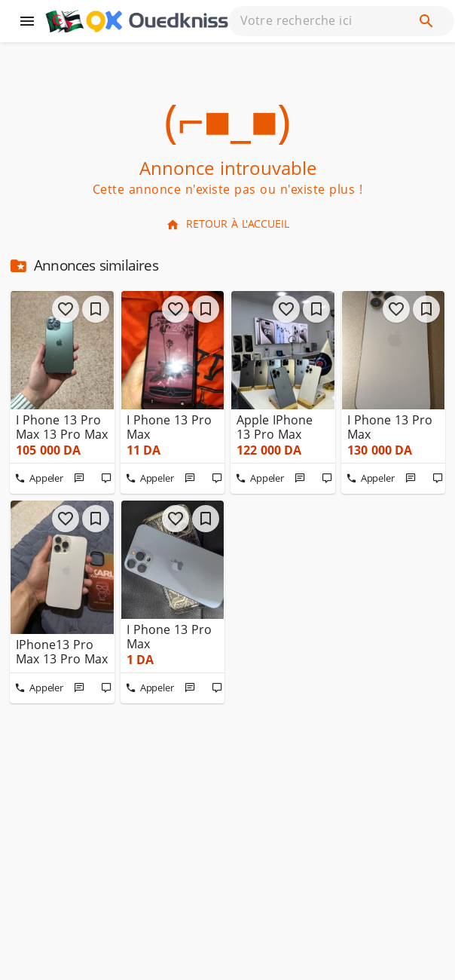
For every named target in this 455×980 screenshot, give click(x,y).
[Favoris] (96, 309)
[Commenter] (107, 479)
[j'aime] (66, 309)
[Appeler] (39, 479)
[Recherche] (426, 21)
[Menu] (27, 21)
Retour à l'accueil (227, 224)
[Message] (80, 479)
